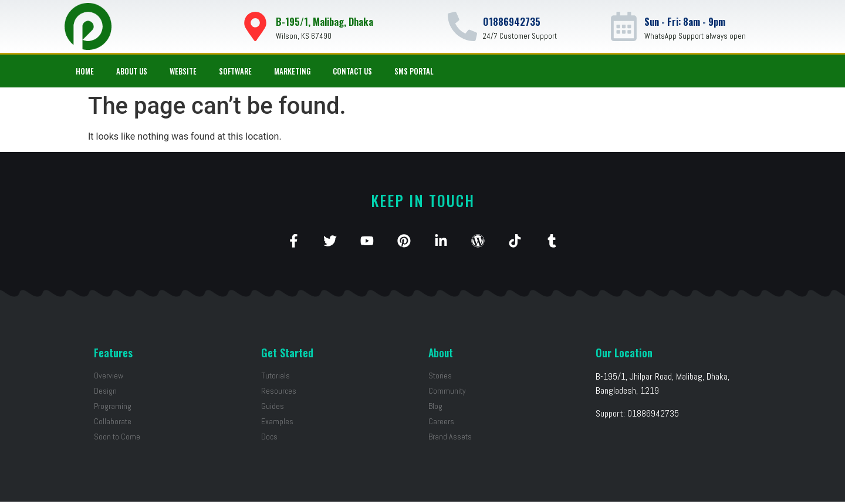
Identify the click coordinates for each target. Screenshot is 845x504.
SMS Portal (414, 71)
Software (235, 71)
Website (183, 71)
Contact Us (352, 71)
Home (85, 71)
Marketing (292, 71)
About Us (132, 71)
